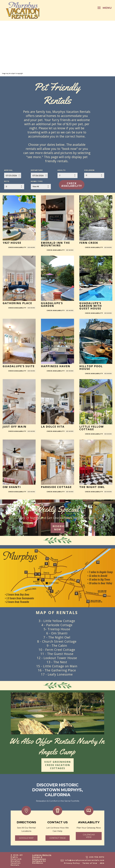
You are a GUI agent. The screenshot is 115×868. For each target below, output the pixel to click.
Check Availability (72, 185)
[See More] (19, 218)
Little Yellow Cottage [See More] (92, 428)
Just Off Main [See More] (15, 426)
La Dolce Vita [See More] (53, 426)
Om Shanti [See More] (12, 487)
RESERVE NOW (58, 528)
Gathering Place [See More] (17, 303)
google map (26, 838)
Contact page (58, 838)
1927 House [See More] (12, 243)
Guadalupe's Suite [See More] (19, 366)
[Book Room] (17, 247)
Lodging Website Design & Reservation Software (42, 858)
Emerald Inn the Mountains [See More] (55, 244)
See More (31, 247)
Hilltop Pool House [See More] (91, 367)
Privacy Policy (72, 863)
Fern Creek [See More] (89, 243)
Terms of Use (90, 863)
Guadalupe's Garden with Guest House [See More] (91, 306)
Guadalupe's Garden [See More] (52, 304)
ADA (102, 863)
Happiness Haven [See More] (56, 366)
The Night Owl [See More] (92, 487)
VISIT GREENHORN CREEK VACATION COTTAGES (57, 765)
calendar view (89, 836)
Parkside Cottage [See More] (56, 487)
